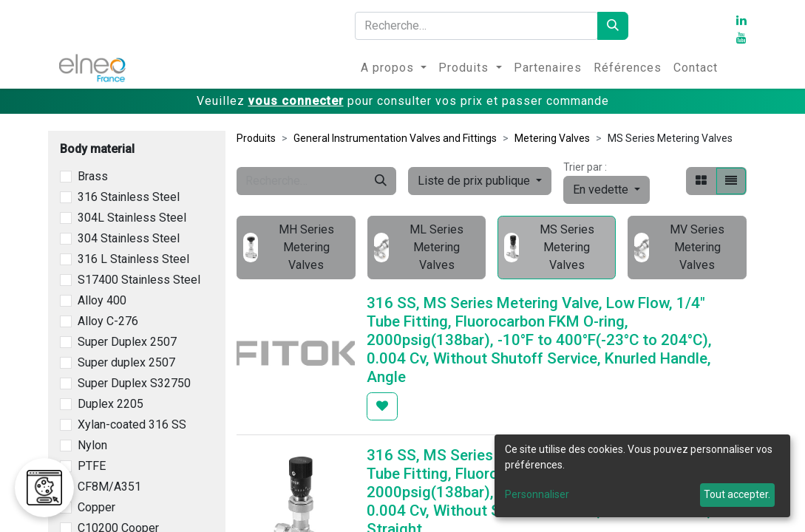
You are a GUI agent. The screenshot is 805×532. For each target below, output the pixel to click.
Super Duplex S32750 (134, 383)
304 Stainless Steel (129, 238)
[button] (607, 190)
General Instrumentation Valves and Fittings (395, 138)
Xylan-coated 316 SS (132, 424)
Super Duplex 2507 (127, 342)
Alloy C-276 (108, 321)
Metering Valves (552, 138)
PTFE (92, 466)
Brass (93, 176)
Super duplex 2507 (126, 362)
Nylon (92, 445)
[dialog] (642, 476)
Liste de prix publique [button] (475, 181)
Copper (96, 507)
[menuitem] (394, 68)
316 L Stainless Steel (133, 259)
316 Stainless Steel (129, 197)
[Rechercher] (613, 26)
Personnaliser (537, 494)
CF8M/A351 (109, 487)
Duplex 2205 (111, 404)
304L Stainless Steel (132, 218)
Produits (256, 138)
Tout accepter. (737, 494)
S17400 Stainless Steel (139, 280)
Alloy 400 (102, 300)
